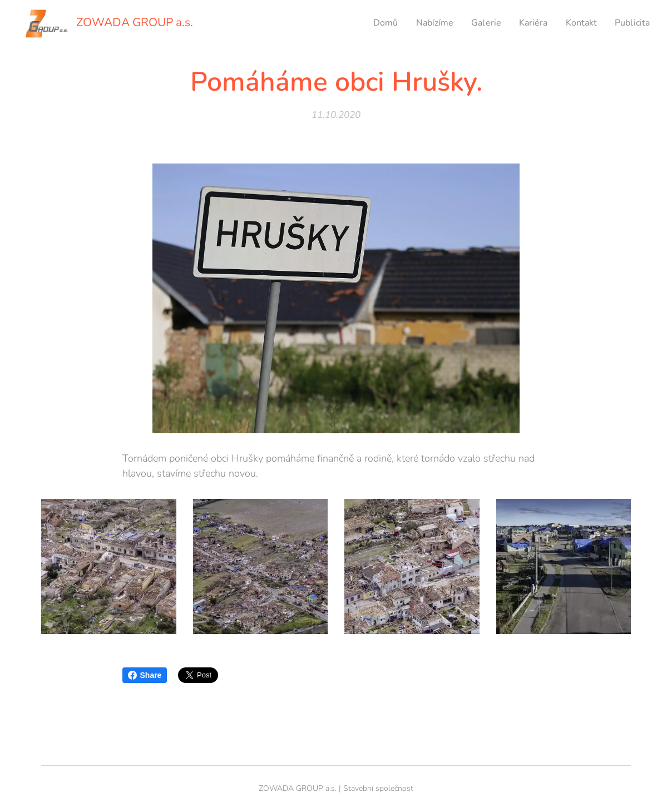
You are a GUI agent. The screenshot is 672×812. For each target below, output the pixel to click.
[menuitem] (373, 23)
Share (145, 675)
